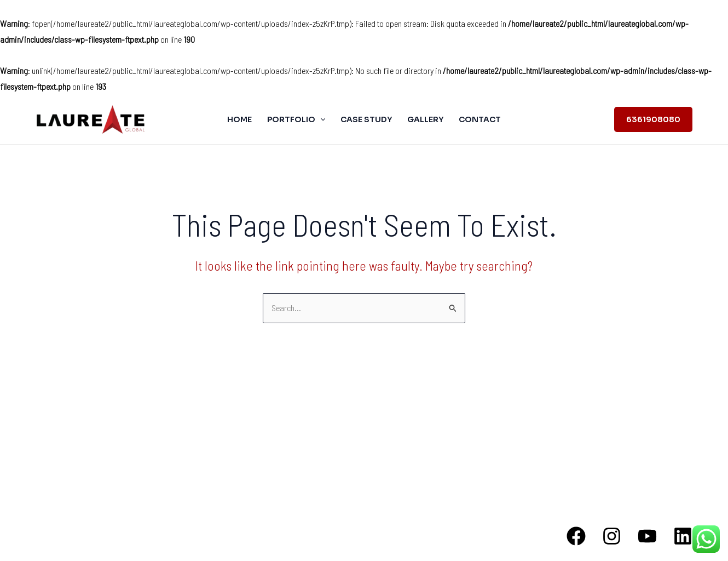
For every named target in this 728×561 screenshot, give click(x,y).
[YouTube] (647, 536)
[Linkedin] (683, 536)
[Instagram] (612, 536)
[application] (320, 119)
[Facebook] (576, 536)
